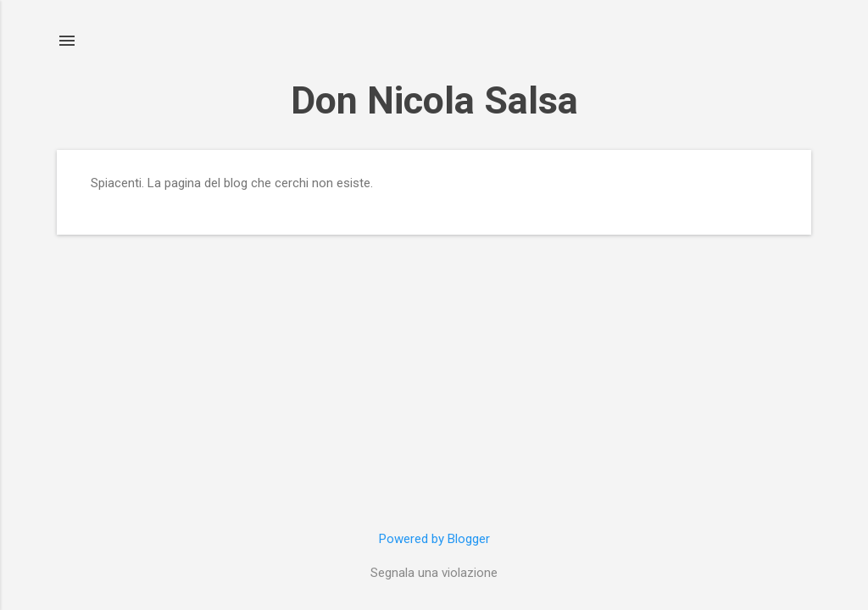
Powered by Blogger (434, 539)
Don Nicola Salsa (434, 100)
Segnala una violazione (434, 573)
